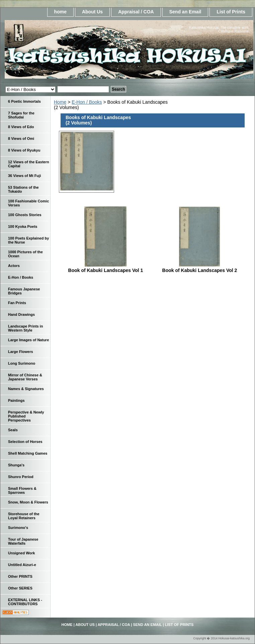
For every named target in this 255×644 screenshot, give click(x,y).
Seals (13, 430)
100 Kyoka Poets (23, 226)
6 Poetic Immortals (24, 101)
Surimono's (18, 528)
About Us (92, 12)
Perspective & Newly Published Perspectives (26, 416)
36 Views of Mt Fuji (24, 176)
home (60, 12)
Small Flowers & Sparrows (22, 490)
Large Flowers (21, 352)
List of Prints (231, 12)
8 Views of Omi (21, 139)
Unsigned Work (21, 553)
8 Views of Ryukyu (24, 150)
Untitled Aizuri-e (22, 565)
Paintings (16, 400)
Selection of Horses (25, 442)
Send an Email (185, 12)
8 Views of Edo (21, 127)
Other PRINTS (20, 576)
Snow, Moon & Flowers (28, 502)
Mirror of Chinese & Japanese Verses (25, 377)
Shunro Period (21, 477)
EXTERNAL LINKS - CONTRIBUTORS (25, 602)
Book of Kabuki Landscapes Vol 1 (106, 270)
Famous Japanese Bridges (24, 291)
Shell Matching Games (28, 453)
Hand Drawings (21, 314)
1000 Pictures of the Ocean (25, 254)
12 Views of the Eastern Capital (29, 164)
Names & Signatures (26, 389)
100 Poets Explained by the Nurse (28, 240)
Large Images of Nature (28, 340)
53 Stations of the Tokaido (23, 189)
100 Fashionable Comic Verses (28, 203)
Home (60, 102)
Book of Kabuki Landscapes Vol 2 (200, 270)
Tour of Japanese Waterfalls (23, 541)
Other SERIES (20, 588)
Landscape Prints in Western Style (26, 328)
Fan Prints (17, 303)
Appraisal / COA (136, 12)
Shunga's (16, 465)
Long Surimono (22, 363)
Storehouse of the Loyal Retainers (24, 516)
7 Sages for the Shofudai (21, 115)
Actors (14, 266)
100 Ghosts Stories (25, 215)
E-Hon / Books (87, 102)
